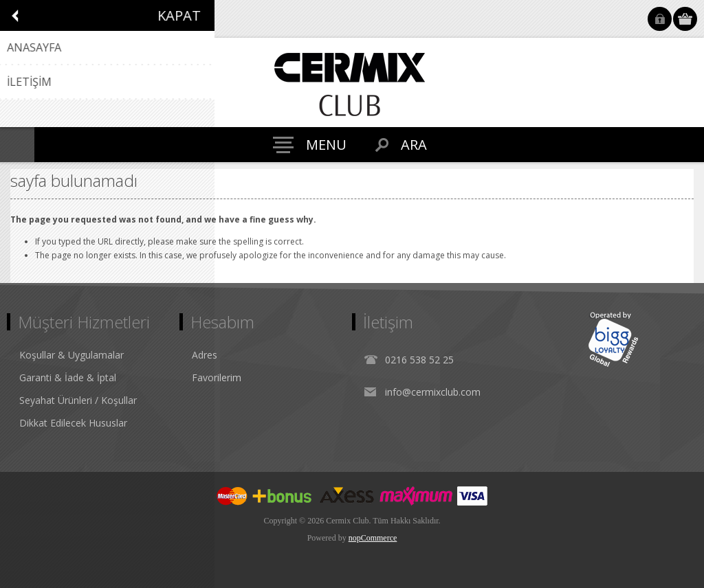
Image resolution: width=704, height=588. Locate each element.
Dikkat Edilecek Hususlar (73, 423)
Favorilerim (217, 377)
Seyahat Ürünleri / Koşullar (78, 400)
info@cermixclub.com (433, 392)
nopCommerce (373, 538)
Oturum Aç (660, 19)
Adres (205, 355)
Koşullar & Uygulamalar (71, 355)
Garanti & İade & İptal (68, 377)
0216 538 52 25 (419, 360)
